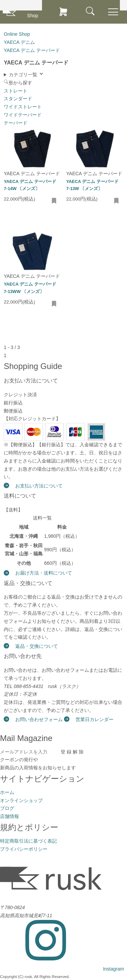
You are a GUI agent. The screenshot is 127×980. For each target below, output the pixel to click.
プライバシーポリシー (24, 849)
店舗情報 (9, 816)
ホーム (7, 792)
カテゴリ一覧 (26, 74)
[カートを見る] (63, 12)
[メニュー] (90, 11)
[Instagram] (62, 969)
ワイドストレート (23, 107)
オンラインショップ (21, 800)
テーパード (16, 123)
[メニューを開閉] (113, 12)
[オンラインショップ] (37, 12)
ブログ (7, 808)
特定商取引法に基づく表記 (28, 841)
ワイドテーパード (23, 115)
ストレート (16, 91)
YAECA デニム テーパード (32, 174)
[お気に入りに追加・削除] (54, 201)
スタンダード (18, 99)
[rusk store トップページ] (9, 12)
